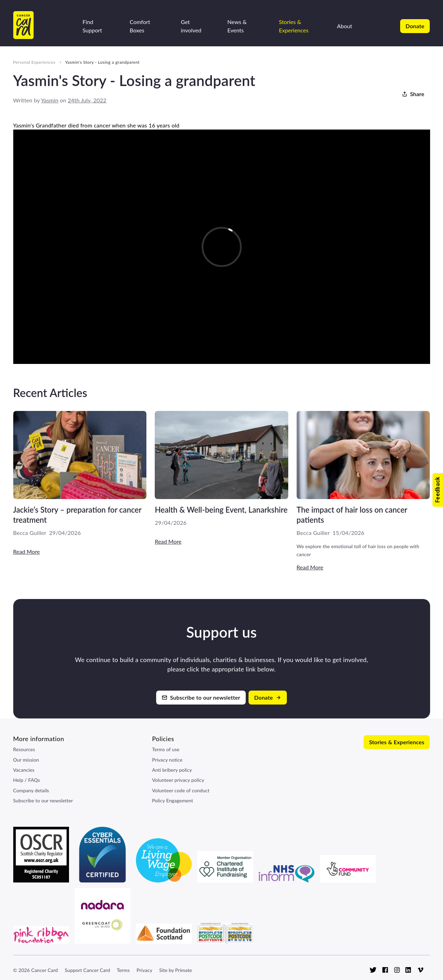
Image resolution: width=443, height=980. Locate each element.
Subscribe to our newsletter (43, 800)
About (345, 26)
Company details (31, 790)
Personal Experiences (35, 62)
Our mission (26, 760)
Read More (27, 551)
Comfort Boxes (140, 26)
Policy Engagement (173, 800)
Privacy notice (167, 760)
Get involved (191, 26)
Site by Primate (176, 970)
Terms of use (166, 749)
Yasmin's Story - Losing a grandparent (102, 62)
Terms (123, 970)
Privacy (144, 970)
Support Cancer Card (87, 970)
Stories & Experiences (294, 26)
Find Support (92, 26)
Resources (24, 749)
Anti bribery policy (172, 770)
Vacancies (24, 770)
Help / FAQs (27, 780)
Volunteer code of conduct (181, 790)
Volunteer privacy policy (178, 780)
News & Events (237, 26)
